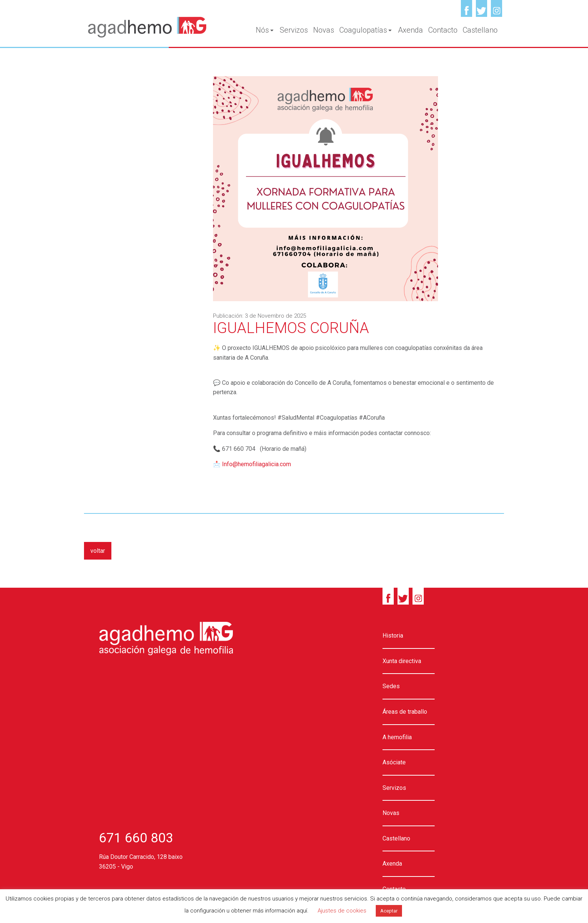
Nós (265, 30)
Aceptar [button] (389, 911)
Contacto (443, 30)
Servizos (294, 30)
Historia (393, 636)
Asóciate (394, 762)
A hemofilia (397, 737)
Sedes (391, 686)
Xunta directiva (402, 661)
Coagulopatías (366, 30)
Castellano (480, 30)
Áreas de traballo (405, 712)
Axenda (410, 30)
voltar (98, 551)
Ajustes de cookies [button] (342, 911)
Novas (324, 30)
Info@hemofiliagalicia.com (256, 464)
